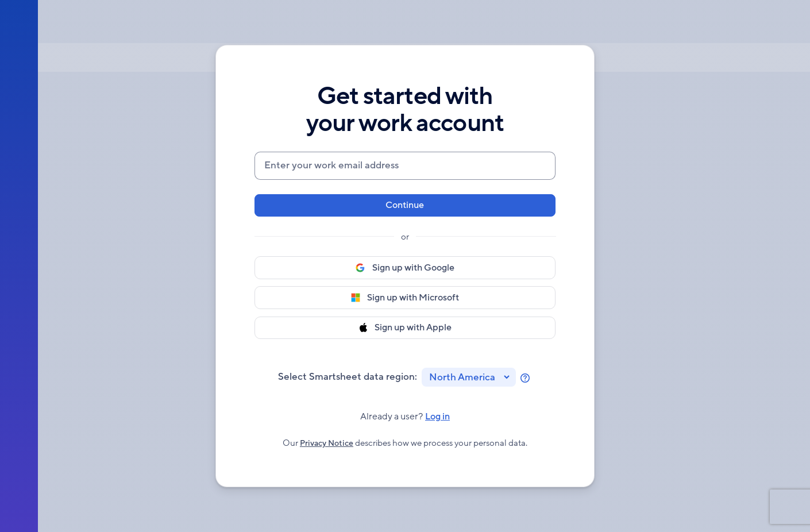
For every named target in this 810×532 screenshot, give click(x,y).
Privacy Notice (327, 450)
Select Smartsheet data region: (348, 379)
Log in (439, 423)
